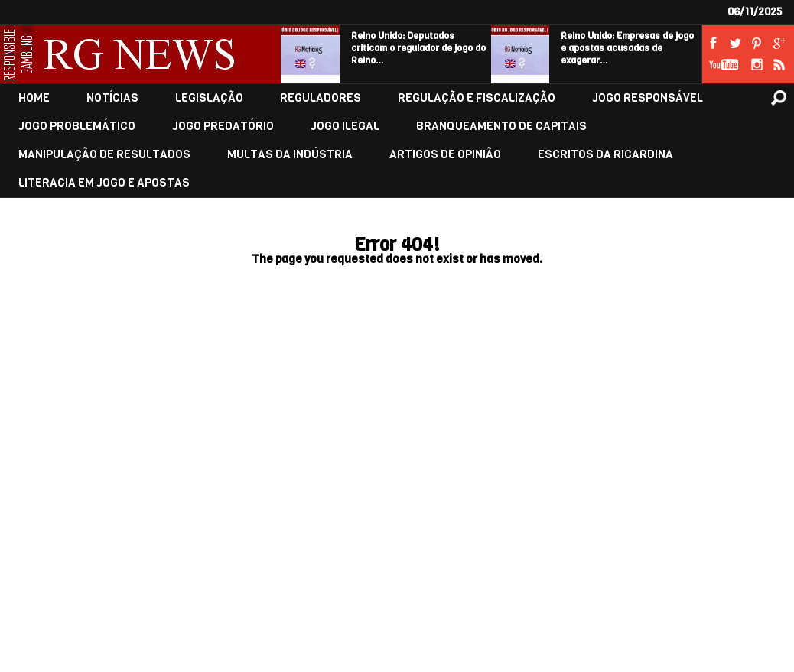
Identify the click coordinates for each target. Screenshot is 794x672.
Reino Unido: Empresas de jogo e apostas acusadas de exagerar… (627, 48)
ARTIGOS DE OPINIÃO (445, 155)
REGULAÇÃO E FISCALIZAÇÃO (477, 98)
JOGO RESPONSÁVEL (648, 98)
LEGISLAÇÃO (209, 98)
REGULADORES (321, 98)
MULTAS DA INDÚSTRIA (290, 155)
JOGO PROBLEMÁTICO (77, 127)
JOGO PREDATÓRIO (223, 127)
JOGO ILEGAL (345, 127)
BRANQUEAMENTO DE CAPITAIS (501, 127)
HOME (34, 98)
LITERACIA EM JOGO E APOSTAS (104, 183)
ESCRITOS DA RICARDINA (605, 155)
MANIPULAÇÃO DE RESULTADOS (104, 155)
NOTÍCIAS (112, 98)
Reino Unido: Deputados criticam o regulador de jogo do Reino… (418, 48)
